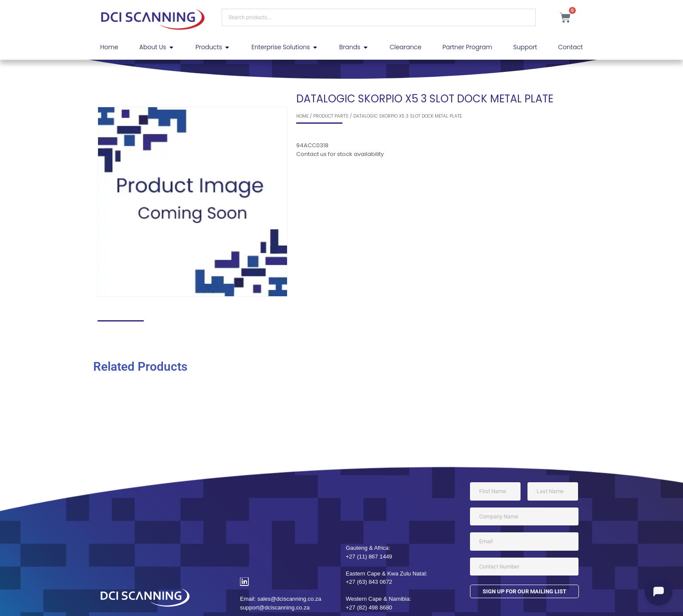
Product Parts (331, 116)
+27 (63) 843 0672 (369, 582)
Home (302, 116)
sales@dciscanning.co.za (289, 599)
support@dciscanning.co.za (275, 608)
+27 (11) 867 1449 (369, 557)
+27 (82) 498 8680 (369, 608)
